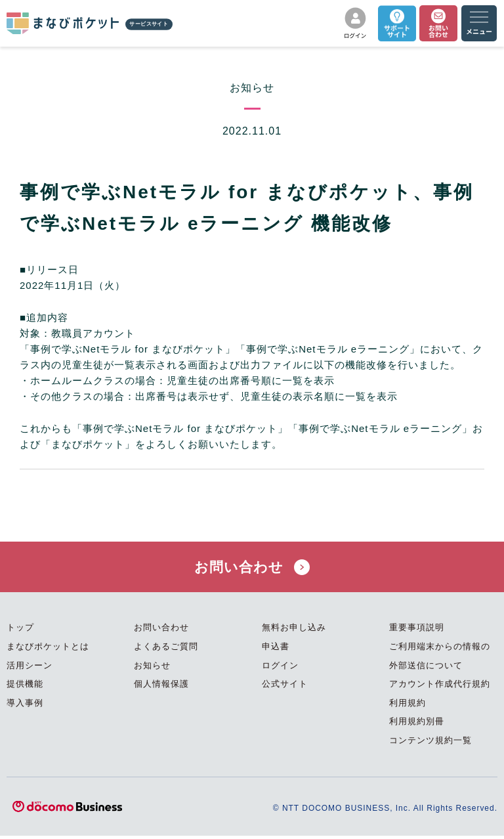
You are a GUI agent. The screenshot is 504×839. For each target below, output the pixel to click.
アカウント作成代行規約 (440, 687)
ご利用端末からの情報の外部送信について (440, 659)
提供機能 (25, 687)
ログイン (280, 668)
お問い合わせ (252, 568)
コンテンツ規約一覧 (430, 743)
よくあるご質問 (166, 650)
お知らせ (152, 668)
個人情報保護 (161, 687)
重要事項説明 (417, 631)
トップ (20, 631)
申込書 (276, 650)
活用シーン (30, 668)
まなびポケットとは (48, 650)
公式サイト (285, 687)
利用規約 (408, 706)
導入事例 (25, 706)
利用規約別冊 (417, 724)
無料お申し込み (294, 631)
